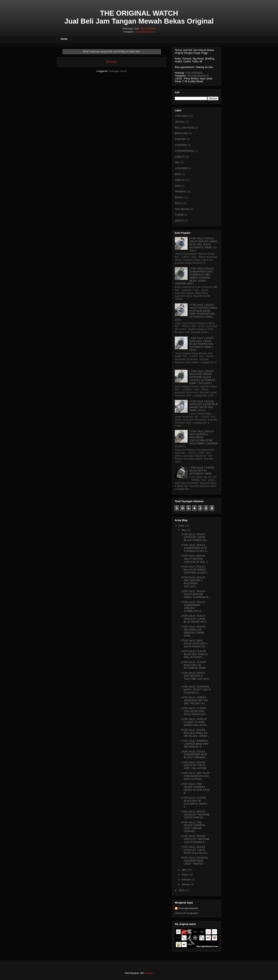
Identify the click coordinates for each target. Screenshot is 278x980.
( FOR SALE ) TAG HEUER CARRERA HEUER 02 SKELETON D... (195, 788)
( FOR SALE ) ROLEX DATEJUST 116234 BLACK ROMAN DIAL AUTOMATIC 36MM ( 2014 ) (202, 344)
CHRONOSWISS (184, 151)
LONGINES (181, 168)
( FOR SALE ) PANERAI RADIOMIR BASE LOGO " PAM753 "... (194, 861)
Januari (186, 884)
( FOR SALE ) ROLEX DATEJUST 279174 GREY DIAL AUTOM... (195, 765)
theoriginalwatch (188, 908)
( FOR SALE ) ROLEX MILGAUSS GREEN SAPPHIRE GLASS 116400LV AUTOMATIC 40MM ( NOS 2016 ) (203, 377)
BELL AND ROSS (185, 128)
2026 (181, 526)
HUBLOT (180, 157)
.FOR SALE (181, 116)
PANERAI (180, 192)
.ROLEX (179, 122)
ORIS (178, 186)
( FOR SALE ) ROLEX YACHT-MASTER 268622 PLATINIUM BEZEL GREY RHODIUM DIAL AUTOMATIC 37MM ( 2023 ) (196, 312)
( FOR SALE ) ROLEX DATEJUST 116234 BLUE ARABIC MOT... (194, 619)
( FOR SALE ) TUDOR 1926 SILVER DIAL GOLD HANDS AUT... (194, 711)
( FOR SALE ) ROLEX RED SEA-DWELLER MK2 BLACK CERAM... (195, 733)
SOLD (178, 203)
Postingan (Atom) (118, 71)
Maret (185, 875)
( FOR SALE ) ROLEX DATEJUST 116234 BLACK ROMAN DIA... (195, 537)
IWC (177, 162)
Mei (184, 530)
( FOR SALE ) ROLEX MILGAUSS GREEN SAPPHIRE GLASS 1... (195, 570)
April (184, 870)
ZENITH (179, 221)
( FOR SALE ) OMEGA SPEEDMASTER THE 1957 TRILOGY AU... (194, 700)
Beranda (112, 62)
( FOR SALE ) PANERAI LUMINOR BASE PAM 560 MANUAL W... (195, 744)
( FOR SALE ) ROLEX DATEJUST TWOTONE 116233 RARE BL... (195, 815)
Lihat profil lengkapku (187, 913)
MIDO (178, 174)
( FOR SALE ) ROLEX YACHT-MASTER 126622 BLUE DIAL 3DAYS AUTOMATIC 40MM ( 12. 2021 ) (204, 244)
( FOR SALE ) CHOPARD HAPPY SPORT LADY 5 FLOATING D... (196, 690)
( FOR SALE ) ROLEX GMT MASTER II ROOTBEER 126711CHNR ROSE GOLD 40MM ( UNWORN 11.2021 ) (196, 439)
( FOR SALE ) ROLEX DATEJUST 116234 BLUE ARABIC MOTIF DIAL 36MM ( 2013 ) (204, 406)
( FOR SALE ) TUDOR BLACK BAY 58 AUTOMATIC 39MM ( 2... (194, 802)
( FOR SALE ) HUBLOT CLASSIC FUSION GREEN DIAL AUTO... (195, 722)
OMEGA (179, 180)
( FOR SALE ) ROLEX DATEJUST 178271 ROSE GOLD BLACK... (195, 850)
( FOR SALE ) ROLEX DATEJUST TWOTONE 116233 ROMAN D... (195, 839)
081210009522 (148, 28)
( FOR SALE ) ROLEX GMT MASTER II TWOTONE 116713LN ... (195, 677)
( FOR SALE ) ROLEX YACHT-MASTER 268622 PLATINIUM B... (196, 594)
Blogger (149, 973)
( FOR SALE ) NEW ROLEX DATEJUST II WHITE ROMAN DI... (194, 643)
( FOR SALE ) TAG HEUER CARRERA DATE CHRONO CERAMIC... (193, 827)
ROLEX (179, 197)
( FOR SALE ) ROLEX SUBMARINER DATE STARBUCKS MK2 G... (195, 548)
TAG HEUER (182, 209)
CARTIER (180, 139)
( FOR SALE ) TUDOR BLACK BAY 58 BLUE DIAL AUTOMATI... (194, 654)
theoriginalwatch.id (145, 32)
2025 (181, 890)
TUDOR (179, 215)
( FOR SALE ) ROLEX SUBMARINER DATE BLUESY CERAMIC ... (195, 755)
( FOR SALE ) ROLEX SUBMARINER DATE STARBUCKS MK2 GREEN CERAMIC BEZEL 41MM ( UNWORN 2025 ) (194, 276)
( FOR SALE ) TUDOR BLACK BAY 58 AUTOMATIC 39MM (202, 471)
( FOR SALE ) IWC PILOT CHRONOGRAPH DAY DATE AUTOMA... (195, 776)
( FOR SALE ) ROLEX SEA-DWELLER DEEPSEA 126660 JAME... (193, 631)
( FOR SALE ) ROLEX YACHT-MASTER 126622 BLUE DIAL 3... (195, 559)
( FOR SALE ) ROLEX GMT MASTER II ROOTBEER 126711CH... (193, 582)
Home (64, 39)
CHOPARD (181, 145)
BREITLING (181, 133)
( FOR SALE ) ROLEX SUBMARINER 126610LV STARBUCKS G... (193, 607)
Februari (186, 880)
